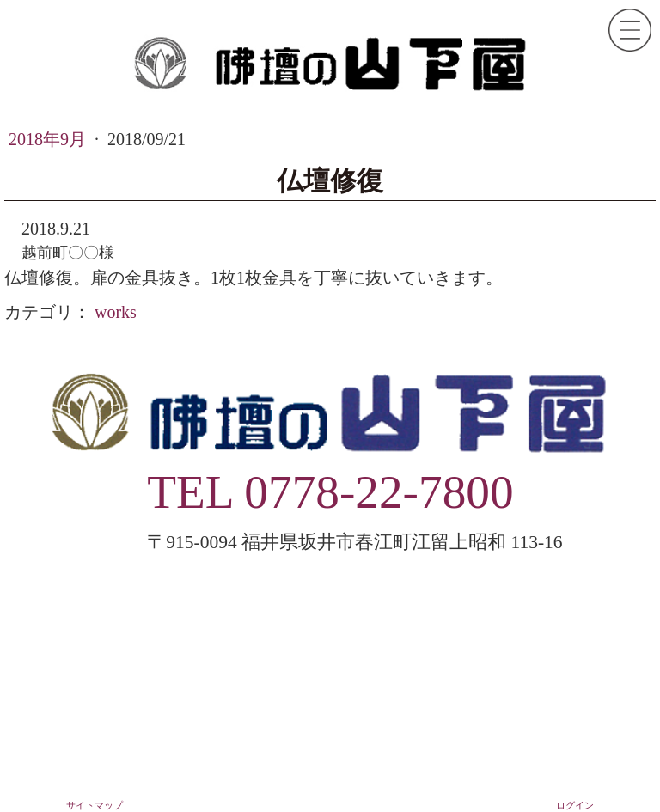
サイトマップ (95, 805)
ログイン (575, 805)
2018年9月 (49, 139)
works (116, 312)
